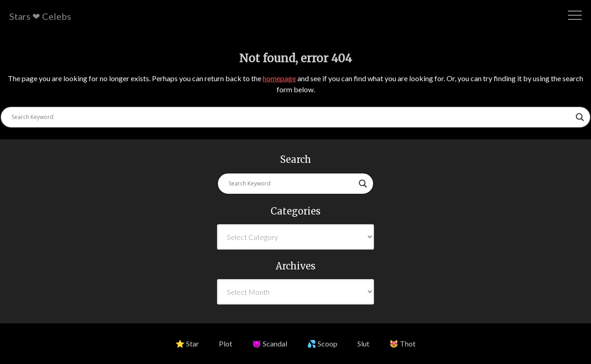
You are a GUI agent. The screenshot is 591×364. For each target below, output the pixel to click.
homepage (279, 78)
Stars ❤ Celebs (40, 16)
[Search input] (291, 117)
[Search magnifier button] (580, 117)
